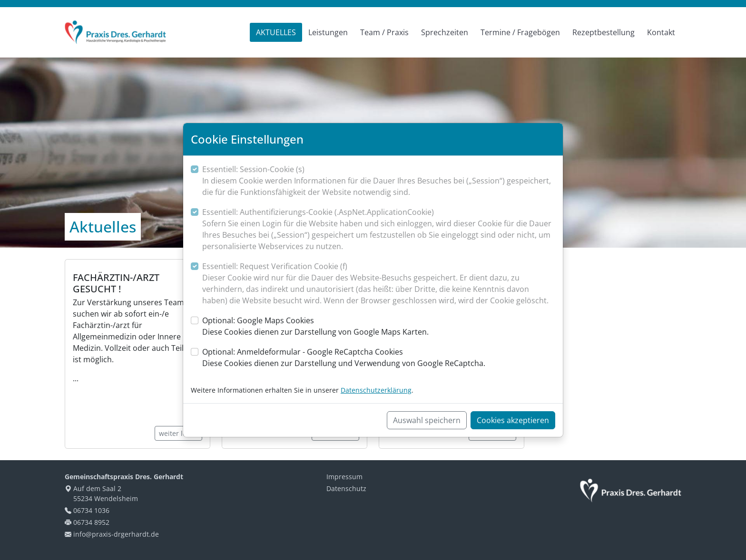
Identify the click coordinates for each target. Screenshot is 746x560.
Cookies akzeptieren (513, 420)
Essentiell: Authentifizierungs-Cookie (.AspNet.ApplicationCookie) (379, 229)
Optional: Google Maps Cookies (315, 326)
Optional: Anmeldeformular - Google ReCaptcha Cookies (344, 358)
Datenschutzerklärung (376, 390)
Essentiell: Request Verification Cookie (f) (379, 284)
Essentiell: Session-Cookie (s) (379, 181)
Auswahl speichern (427, 420)
